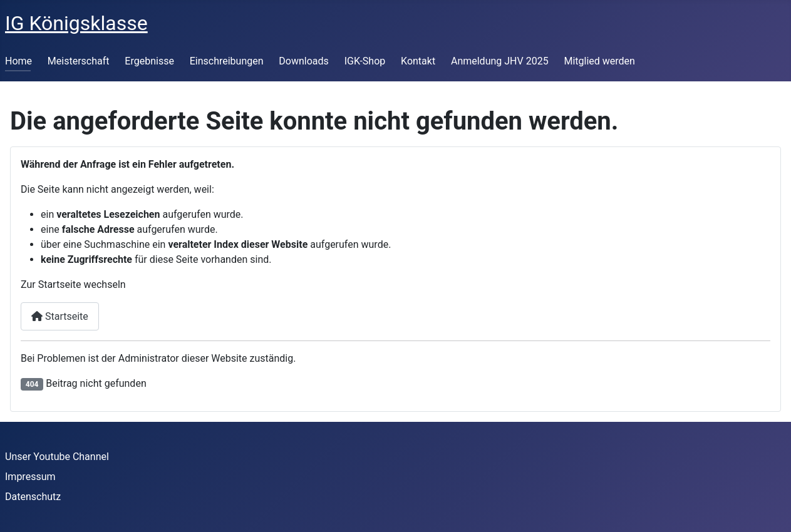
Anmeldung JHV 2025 (500, 61)
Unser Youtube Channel (57, 457)
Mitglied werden (599, 61)
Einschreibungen (227, 61)
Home (18, 61)
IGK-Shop (365, 61)
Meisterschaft (79, 61)
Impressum (30, 477)
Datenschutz (33, 497)
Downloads (303, 61)
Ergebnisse (149, 61)
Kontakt (418, 61)
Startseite (60, 316)
